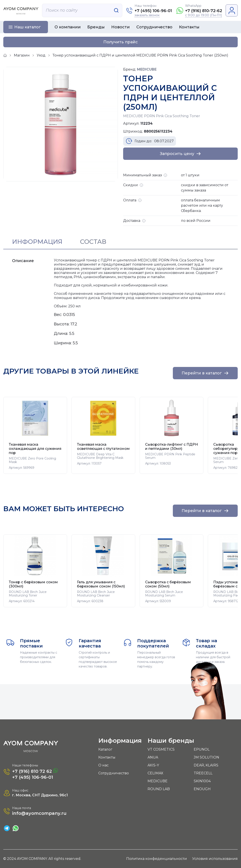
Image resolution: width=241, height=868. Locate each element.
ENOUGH (202, 789)
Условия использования (215, 859)
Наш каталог (28, 27)
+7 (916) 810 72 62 (35, 771)
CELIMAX (155, 773)
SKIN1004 (202, 781)
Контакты (189, 27)
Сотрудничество (154, 27)
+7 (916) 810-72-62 (204, 11)
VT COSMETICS (161, 749)
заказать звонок (147, 15)
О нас (103, 765)
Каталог (105, 749)
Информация (37, 242)
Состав (93, 242)
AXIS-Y (153, 765)
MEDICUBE (158, 781)
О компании (68, 27)
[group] (35, 435)
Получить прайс (121, 42)
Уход (41, 55)
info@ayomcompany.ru (39, 813)
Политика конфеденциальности (157, 859)
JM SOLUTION (206, 757)
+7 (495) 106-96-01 (153, 11)
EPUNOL (202, 749)
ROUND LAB (159, 789)
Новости (120, 27)
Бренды (96, 27)
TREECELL (203, 773)
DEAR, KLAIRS (206, 765)
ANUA (153, 757)
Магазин (22, 55)
